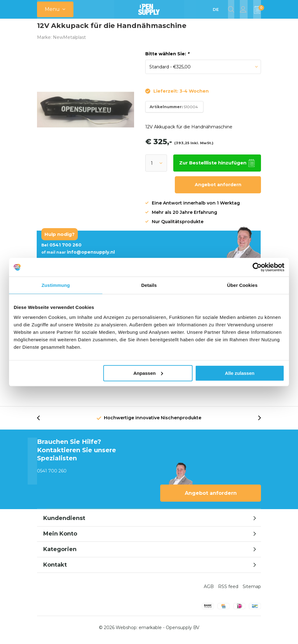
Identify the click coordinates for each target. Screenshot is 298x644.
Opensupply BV (183, 632)
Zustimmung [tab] (56, 285)
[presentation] (42, 423)
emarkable (150, 632)
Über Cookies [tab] (242, 285)
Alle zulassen (240, 373)
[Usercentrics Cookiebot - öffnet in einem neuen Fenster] (257, 267)
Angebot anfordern (218, 189)
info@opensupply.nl (78, 257)
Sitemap (252, 591)
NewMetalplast (69, 42)
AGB (209, 591)
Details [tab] (149, 285)
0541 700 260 (61, 250)
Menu (52, 9)
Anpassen (148, 373)
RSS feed (228, 591)
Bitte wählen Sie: (167, 58)
